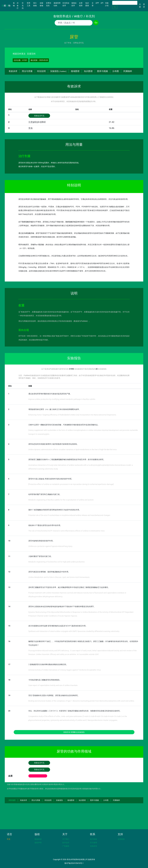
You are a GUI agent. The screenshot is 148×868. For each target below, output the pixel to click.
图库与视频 (102, 71)
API (102, 3)
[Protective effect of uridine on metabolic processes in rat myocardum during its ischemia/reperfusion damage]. (71, 484)
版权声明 (38, 843)
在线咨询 (93, 846)
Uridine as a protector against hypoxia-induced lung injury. (51, 546)
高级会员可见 (39, 116)
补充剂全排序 (66, 4)
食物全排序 (74, 4)
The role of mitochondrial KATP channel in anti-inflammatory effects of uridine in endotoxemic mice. (67, 531)
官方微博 (93, 843)
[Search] (125, 3)
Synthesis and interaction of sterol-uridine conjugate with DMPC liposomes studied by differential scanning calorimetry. (74, 631)
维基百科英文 (19, 54)
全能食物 (41, 4)
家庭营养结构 (57, 4)
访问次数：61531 (20, 60)
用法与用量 (27, 71)
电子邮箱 (93, 839)
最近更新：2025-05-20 (39, 60)
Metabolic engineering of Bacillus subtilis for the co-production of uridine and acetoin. (61, 500)
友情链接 (121, 839)
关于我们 (66, 839)
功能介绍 (107, 4)
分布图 (116, 71)
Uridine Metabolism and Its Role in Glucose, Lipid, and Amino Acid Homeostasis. (59, 577)
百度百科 (31, 54)
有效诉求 (13, 71)
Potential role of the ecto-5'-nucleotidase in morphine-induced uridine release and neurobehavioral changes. (70, 515)
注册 (140, 6)
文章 (93, 4)
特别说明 (41, 71)
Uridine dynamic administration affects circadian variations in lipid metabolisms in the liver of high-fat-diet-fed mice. (73, 450)
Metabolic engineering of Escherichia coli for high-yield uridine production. (57, 562)
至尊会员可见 (78, 43)
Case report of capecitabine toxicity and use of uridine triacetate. (53, 685)
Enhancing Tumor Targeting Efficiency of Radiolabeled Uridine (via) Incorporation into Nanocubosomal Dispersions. (72, 415)
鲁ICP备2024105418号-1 (74, 863)
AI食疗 (18, 6)
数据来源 (38, 839)
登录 (144, 6)
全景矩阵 (81, 4)
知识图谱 (87, 4)
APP (97, 3)
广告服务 (66, 846)
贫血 (31, 128)
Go (115, 7)
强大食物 (35, 4)
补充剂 (23, 6)
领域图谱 (75, 71)
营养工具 (29, 4)
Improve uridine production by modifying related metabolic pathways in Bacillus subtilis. (62, 399)
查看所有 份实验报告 (74, 732)
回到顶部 (12, 800)
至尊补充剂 (49, 4)
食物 (14, 4)
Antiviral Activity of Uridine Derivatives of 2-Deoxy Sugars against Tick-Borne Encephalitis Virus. (65, 670)
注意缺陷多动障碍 (37, 122)
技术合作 (66, 843)
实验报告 (58, 71)
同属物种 (128, 71)
